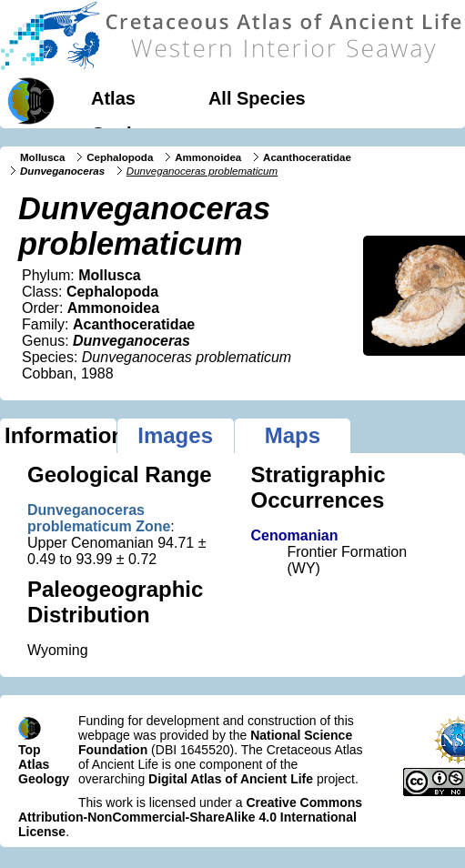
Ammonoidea (208, 157)
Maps (293, 435)
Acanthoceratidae (307, 157)
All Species (257, 98)
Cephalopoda (120, 157)
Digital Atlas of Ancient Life (231, 779)
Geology (127, 134)
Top (30, 750)
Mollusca (42, 157)
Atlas (113, 98)
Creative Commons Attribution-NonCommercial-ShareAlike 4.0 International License (190, 817)
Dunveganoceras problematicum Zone (99, 518)
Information (61, 435)
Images (175, 435)
